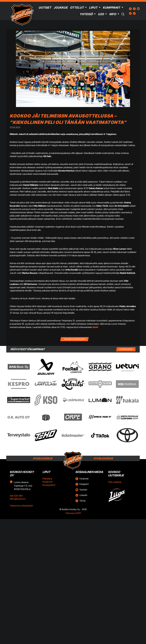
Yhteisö (86, 14)
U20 (101, 14)
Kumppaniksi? (49, 485)
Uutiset (45, 8)
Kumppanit (111, 8)
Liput (93, 8)
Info (113, 14)
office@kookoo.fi (18, 499)
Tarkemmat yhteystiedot (21, 506)
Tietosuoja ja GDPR (73, 513)
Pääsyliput (47, 479)
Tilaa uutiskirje (115, 482)
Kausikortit (47, 482)
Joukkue (61, 8)
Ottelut (77, 8)
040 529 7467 (16, 496)
